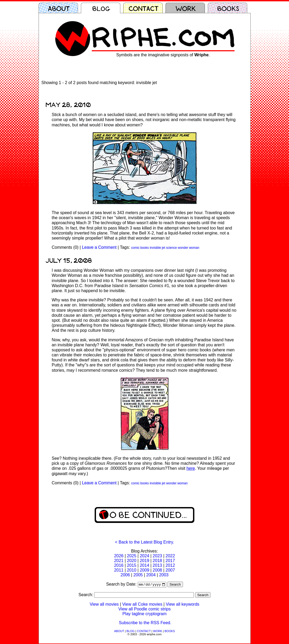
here (191, 468)
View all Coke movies (142, 605)
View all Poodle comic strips (144, 609)
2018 (157, 561)
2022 (170, 556)
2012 (170, 565)
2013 (157, 565)
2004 (151, 575)
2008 (157, 570)
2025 (132, 556)
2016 (119, 565)
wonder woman (188, 248)
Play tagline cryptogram (144, 614)
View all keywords (183, 605)
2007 (170, 570)
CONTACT (144, 632)
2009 (145, 570)
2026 (119, 556)
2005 (138, 575)
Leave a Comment (99, 247)
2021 (119, 561)
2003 (164, 575)
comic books (140, 248)
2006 (125, 575)
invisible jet (157, 248)
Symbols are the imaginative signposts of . (163, 55)
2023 (157, 556)
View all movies (104, 605)
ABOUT (119, 632)
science (171, 248)
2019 (145, 561)
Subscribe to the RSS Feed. (145, 623)
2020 (132, 561)
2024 (145, 556)
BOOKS (170, 632)
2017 (170, 561)
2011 (119, 570)
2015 (132, 565)
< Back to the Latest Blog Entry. (144, 542)
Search (175, 585)
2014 (145, 565)
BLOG (130, 632)
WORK (158, 632)
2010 (132, 570)
